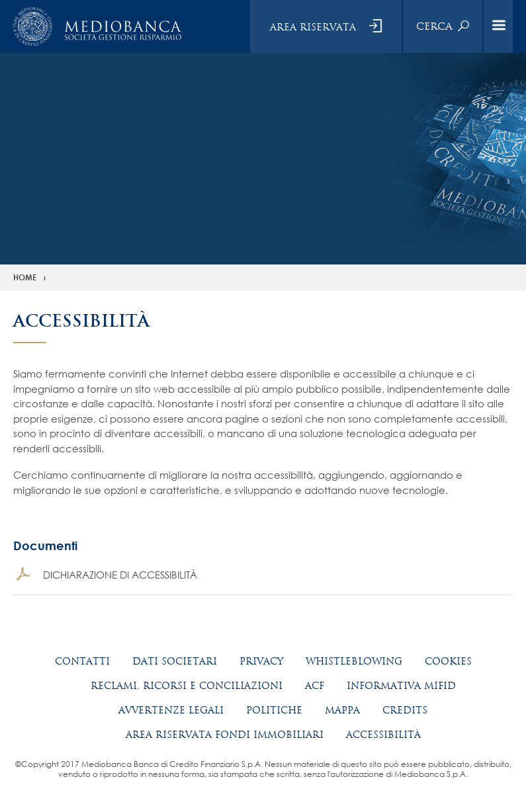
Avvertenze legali (171, 710)
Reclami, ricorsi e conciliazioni (187, 686)
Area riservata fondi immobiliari (225, 735)
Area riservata (313, 27)
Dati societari (175, 661)
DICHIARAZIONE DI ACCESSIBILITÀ (120, 575)
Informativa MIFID (401, 686)
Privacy (261, 661)
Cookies (448, 661)
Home (25, 277)
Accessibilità (383, 735)
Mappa (342, 710)
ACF (315, 686)
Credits (405, 710)
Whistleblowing (354, 661)
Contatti (82, 661)
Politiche (274, 710)
